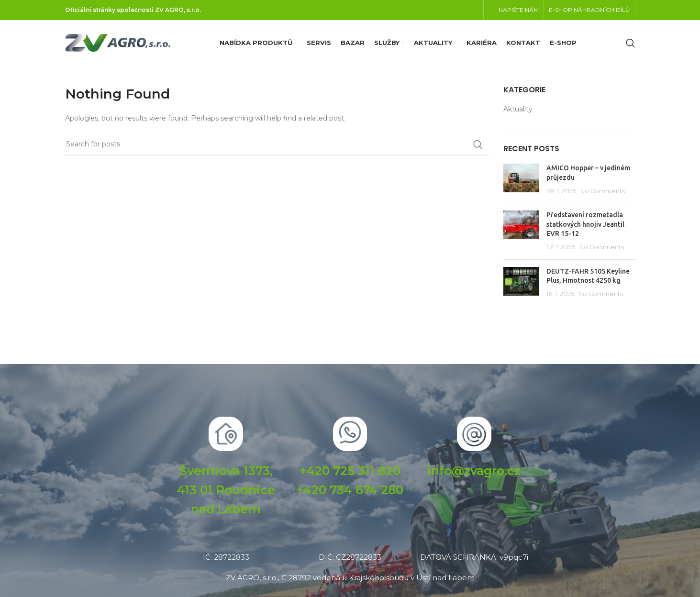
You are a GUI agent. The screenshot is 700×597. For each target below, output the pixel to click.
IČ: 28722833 (226, 557)
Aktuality (518, 109)
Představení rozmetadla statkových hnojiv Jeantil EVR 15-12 (585, 224)
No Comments (603, 191)
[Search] (631, 43)
